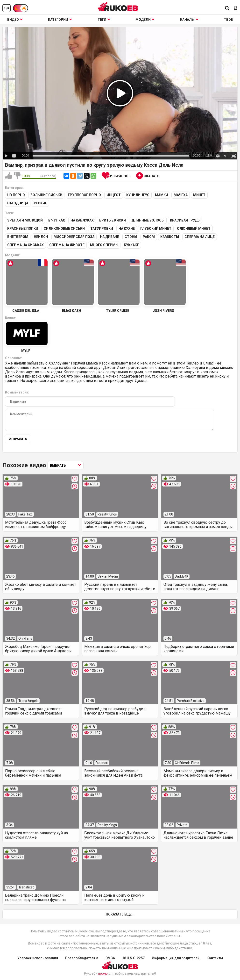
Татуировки (102, 229)
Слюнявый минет (194, 229)
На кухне (127, 229)
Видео (15, 20)
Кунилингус (138, 196)
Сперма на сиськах (25, 245)
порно (103, 973)
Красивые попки (23, 229)
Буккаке (131, 245)
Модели (145, 20)
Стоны (131, 237)
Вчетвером (18, 237)
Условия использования (38, 957)
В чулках (57, 221)
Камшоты (170, 237)
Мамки (162, 196)
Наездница (18, 204)
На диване (109, 237)
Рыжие (40, 204)
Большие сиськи (46, 196)
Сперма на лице (200, 237)
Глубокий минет (156, 229)
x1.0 (209, 156)
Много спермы (104, 245)
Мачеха (181, 196)
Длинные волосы (148, 221)
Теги (104, 20)
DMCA (110, 957)
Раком (149, 237)
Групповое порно (84, 196)
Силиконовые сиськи (64, 229)
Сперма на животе (67, 245)
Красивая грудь (185, 221)
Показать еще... (120, 914)
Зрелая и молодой (25, 221)
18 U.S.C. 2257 (133, 957)
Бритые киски (113, 221)
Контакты (215, 957)
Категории (60, 20)
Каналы (189, 20)
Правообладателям (82, 957)
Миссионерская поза (74, 237)
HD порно (16, 196)
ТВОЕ (228, 20)
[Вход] (236, 8)
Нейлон (41, 237)
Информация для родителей (176, 957)
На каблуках (82, 221)
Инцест (114, 196)
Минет (199, 196)
